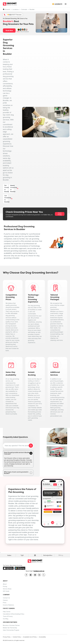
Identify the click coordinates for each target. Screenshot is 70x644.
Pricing (5, 586)
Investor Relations (8, 605)
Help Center (7, 612)
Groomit (7, 9)
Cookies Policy (17, 637)
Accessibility (42, 637)
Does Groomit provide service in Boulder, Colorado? (17, 453)
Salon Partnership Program (11, 630)
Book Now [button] (9, 30)
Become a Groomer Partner (11, 625)
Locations (16, 9)
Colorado (24, 9)
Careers (5, 600)
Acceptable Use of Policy (30, 637)
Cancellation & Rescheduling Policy (14, 614)
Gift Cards (6, 591)
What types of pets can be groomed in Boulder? (16, 473)
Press (5, 603)
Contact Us (6, 598)
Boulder (32, 9)
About (5, 584)
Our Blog (6, 619)
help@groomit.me (39, 571)
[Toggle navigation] (66, 4)
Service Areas (7, 589)
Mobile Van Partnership (10, 628)
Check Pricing (60, 214)
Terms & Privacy (8, 616)
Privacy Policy (7, 637)
